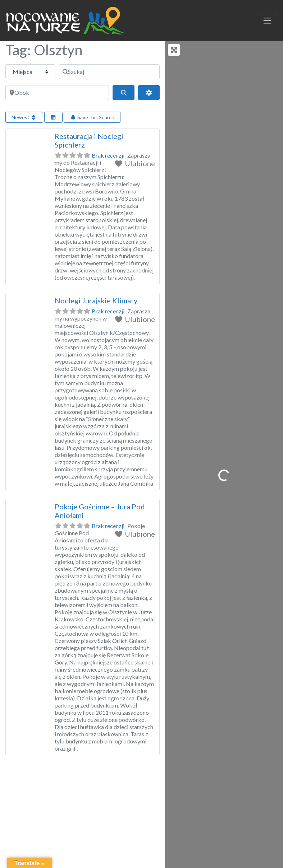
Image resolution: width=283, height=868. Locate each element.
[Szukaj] (109, 72)
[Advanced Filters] (149, 93)
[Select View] (54, 117)
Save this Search (92, 117)
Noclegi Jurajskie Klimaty (96, 300)
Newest (24, 117)
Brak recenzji (108, 155)
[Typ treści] (30, 72)
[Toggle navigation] (268, 21)
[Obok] (57, 93)
